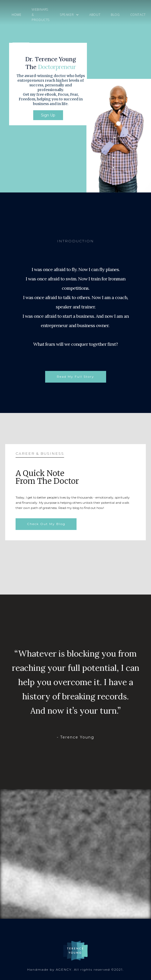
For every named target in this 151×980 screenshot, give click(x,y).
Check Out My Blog (46, 524)
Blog (115, 15)
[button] (69, 15)
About (95, 15)
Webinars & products (41, 15)
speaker (67, 15)
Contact (138, 15)
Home (16, 15)
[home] (5, 15)
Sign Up (48, 115)
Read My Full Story (75, 377)
